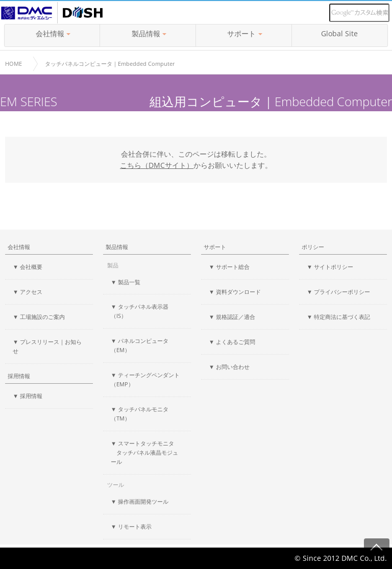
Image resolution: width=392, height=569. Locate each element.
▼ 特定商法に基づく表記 (338, 317)
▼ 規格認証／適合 (232, 317)
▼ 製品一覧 (126, 282)
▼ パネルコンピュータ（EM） (140, 345)
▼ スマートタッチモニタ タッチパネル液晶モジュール (144, 452)
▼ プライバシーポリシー (338, 292)
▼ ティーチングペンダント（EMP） (145, 379)
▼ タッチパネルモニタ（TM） (140, 414)
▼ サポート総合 (229, 267)
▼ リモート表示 (131, 526)
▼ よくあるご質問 (232, 342)
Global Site (339, 33)
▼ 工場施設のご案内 (39, 317)
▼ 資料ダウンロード (235, 292)
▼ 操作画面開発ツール (140, 501)
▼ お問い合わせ (229, 367)
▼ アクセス (28, 292)
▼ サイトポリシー (330, 267)
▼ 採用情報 (28, 396)
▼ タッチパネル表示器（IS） (140, 311)
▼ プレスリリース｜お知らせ (47, 346)
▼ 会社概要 (28, 267)
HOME (14, 64)
